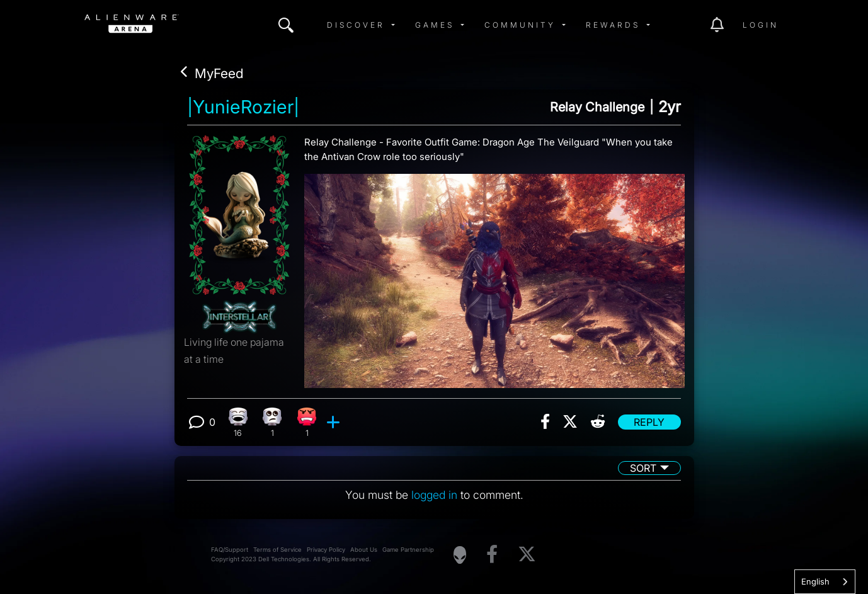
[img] (286, 25)
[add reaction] (335, 422)
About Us (364, 550)
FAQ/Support (230, 550)
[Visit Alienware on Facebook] (492, 555)
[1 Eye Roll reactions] (272, 422)
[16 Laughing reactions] (238, 422)
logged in (434, 495)
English (815, 581)
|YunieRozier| (243, 107)
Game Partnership (408, 550)
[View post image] (494, 276)
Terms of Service (277, 550)
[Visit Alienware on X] (527, 555)
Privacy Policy (326, 550)
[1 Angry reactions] (307, 422)
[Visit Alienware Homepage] (460, 555)
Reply (649, 422)
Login (761, 25)
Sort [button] (643, 468)
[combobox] (825, 582)
